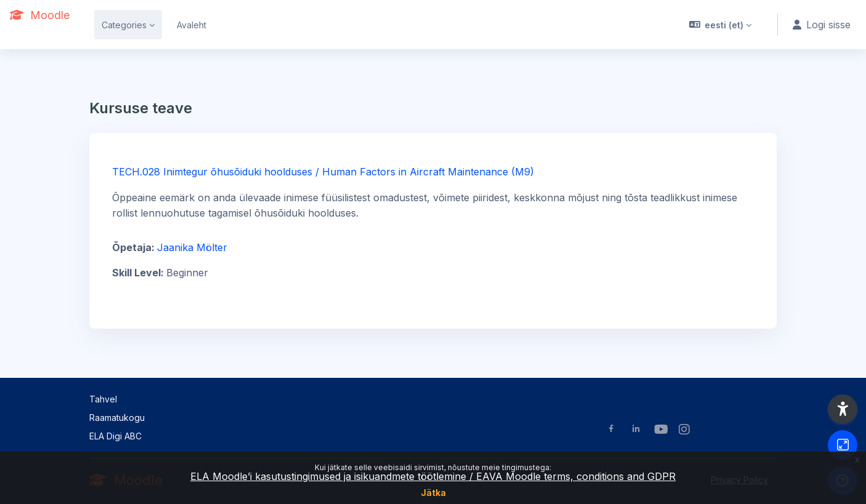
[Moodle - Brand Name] (40, 15)
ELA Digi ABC (115, 436)
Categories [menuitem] (124, 25)
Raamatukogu (117, 418)
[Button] (843, 445)
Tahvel (103, 399)
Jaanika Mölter (192, 247)
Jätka (433, 493)
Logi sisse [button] (822, 25)
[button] (721, 25)
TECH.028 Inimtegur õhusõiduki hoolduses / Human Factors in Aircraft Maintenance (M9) (323, 172)
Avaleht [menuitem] (192, 25)
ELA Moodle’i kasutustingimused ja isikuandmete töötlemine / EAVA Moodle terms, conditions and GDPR (433, 476)
